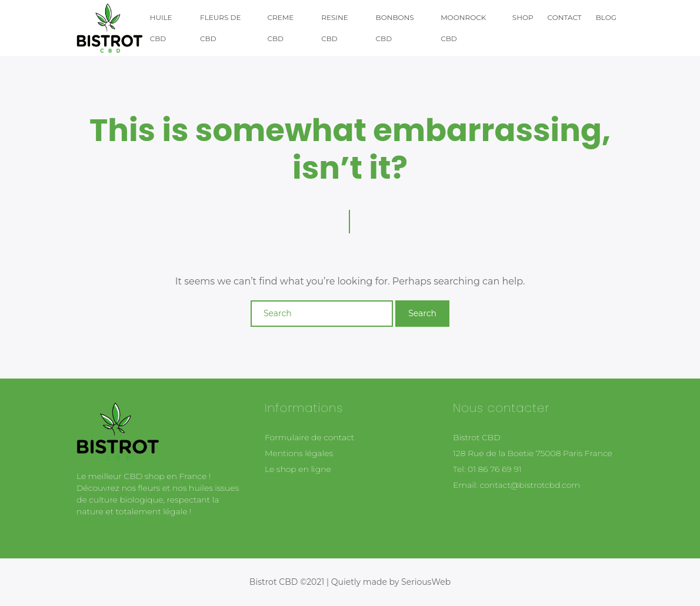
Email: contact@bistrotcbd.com (516, 485)
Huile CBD (161, 28)
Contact (565, 17)
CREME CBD (281, 28)
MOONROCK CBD (463, 28)
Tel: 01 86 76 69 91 (487, 469)
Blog (606, 17)
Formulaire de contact (309, 437)
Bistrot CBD (477, 437)
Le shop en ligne (298, 469)
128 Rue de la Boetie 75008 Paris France (533, 453)
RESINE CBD (335, 28)
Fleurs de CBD (220, 28)
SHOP (523, 17)
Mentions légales (299, 453)
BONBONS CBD (395, 28)
